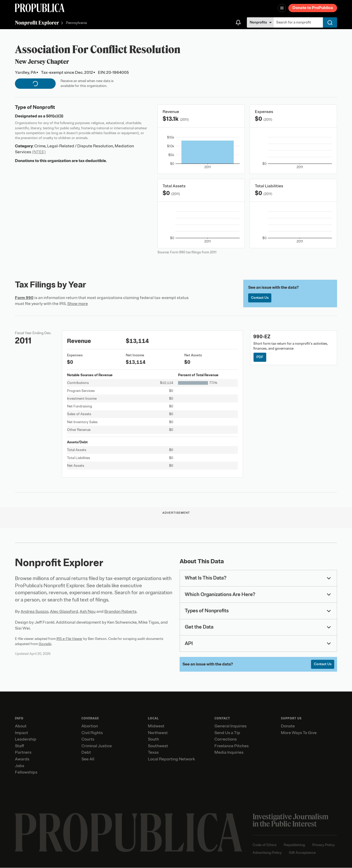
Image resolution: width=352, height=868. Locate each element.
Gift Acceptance (302, 853)
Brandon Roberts (120, 612)
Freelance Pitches (232, 746)
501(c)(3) (55, 116)
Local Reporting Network (171, 759)
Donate (288, 726)
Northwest (158, 733)
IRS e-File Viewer (69, 639)
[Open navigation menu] (282, 8)
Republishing (294, 845)
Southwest (158, 746)
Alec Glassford (64, 612)
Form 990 (24, 298)
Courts (88, 740)
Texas (153, 753)
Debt (86, 753)
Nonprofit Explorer (37, 23)
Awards (22, 759)
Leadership (26, 740)
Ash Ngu (88, 612)
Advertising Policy (267, 853)
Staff (19, 746)
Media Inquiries (229, 753)
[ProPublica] (40, 8)
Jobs (20, 766)
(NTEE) (39, 152)
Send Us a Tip (227, 733)
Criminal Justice (97, 746)
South (153, 740)
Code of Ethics (265, 845)
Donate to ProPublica (313, 8)
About (21, 726)
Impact (22, 733)
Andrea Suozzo (35, 612)
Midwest (156, 726)
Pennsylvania (76, 23)
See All (88, 759)
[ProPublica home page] (129, 833)
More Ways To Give (299, 733)
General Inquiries (231, 726)
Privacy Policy (324, 845)
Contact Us (260, 298)
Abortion (90, 726)
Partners (23, 753)
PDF (260, 357)
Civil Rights (92, 733)
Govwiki (45, 644)
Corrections (226, 740)
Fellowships (26, 773)
